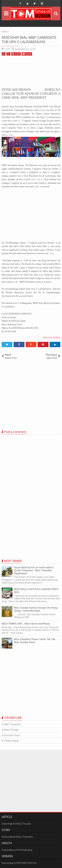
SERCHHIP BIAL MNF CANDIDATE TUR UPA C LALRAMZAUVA (29, 40)
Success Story (12, 735)
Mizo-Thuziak (11, 730)
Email (27, 54)
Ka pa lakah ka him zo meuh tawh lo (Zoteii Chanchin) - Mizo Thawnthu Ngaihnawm (34, 570)
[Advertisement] (31, 71)
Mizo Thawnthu (12, 724)
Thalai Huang (11, 741)
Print (16, 54)
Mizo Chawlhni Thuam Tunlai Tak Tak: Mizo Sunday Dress (35, 641)
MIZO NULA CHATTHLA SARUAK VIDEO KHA (36, 591)
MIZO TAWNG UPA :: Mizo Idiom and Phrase (26, 624)
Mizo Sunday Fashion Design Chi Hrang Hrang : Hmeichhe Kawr (36, 609)
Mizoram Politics (51, 338)
